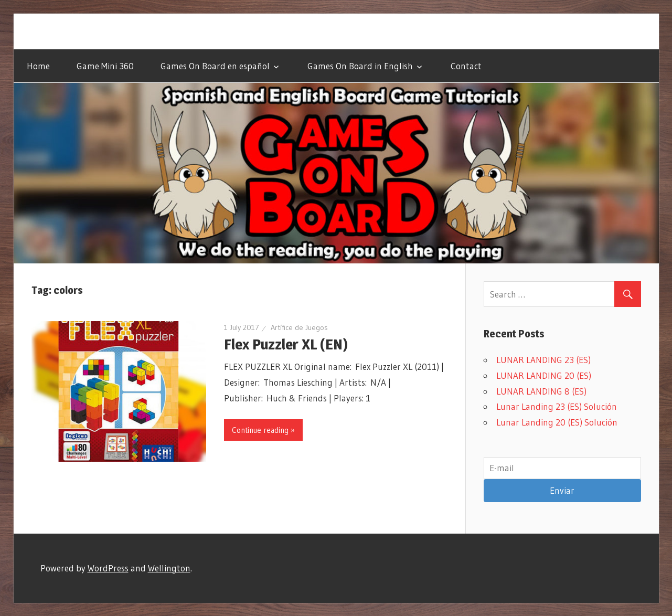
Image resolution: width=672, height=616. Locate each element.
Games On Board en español (215, 66)
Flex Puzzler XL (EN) (286, 344)
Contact (466, 66)
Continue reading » (263, 430)
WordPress (108, 568)
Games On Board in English (360, 66)
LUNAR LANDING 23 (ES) (543, 360)
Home (38, 66)
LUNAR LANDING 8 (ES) (541, 391)
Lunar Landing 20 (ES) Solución (557, 422)
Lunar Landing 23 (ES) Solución (557, 406)
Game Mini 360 (105, 66)
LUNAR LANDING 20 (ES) (544, 375)
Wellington (169, 568)
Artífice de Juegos (299, 327)
